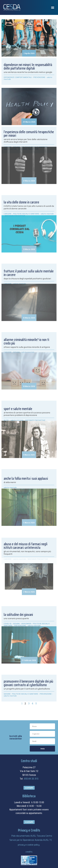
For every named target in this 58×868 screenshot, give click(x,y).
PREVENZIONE (39, 77)
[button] (53, 8)
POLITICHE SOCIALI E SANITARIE (25, 694)
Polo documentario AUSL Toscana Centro (32, 836)
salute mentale (10, 696)
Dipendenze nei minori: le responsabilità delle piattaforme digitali (28, 67)
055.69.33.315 (31, 779)
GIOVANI (7, 694)
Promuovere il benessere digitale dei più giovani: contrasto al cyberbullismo (28, 683)
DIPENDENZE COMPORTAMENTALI (18, 77)
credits (29, 852)
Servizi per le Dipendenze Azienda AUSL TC (31, 840)
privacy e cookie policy (29, 845)
